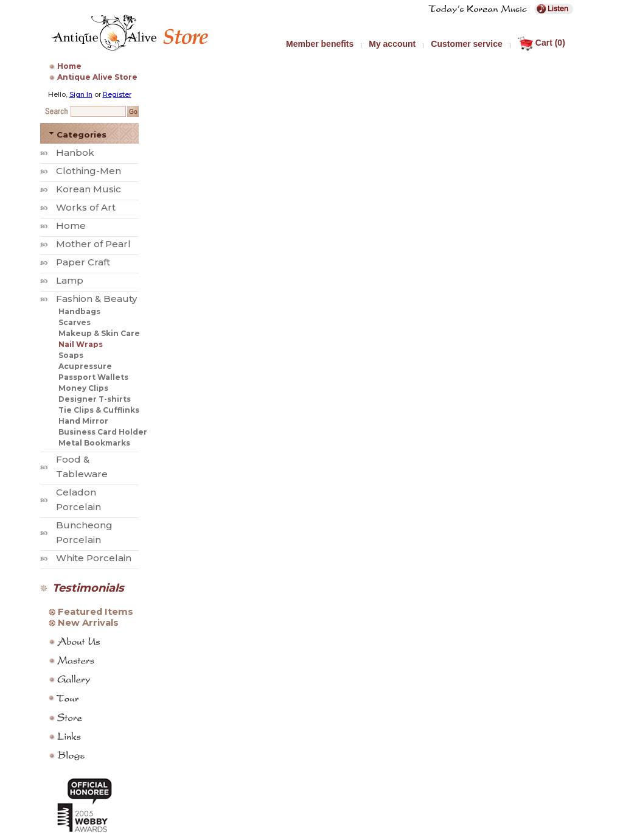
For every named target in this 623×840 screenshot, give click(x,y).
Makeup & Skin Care (99, 333)
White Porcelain (94, 558)
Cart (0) (541, 43)
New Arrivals (88, 623)
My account (392, 44)
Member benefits (320, 44)
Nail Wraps (81, 344)
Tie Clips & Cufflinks (99, 410)
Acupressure (85, 366)
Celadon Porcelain (78, 499)
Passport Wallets (93, 377)
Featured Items (96, 612)
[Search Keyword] (98, 111)
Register (117, 94)
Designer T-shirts (95, 399)
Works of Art (86, 207)
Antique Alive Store (97, 77)
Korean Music (89, 189)
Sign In (81, 94)
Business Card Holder (103, 432)
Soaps (71, 355)
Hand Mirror (83, 421)
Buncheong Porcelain (84, 532)
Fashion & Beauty (96, 299)
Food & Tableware (82, 467)
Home (69, 66)
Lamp (70, 280)
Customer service (467, 44)
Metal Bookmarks (94, 443)
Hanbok (75, 152)
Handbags (79, 311)
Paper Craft (83, 262)
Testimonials (88, 588)
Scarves (75, 322)
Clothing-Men (89, 171)
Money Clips (83, 388)
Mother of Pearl (93, 244)
